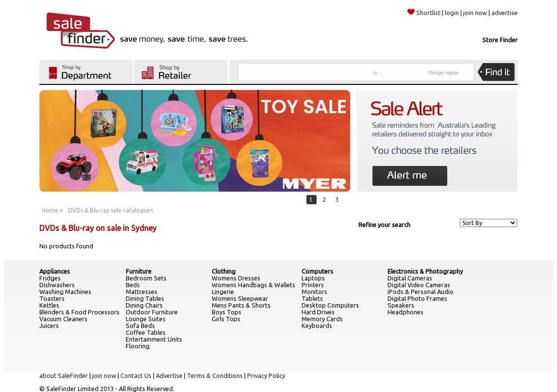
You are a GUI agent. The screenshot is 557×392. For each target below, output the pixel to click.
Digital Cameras (410, 278)
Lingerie (223, 292)
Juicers (49, 326)
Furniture (139, 271)
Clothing (224, 271)
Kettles (49, 305)
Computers (317, 271)
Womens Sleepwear (240, 298)
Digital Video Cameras (419, 285)
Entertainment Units (154, 339)
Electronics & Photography (425, 271)
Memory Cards (322, 319)
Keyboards (317, 326)
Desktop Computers (330, 305)
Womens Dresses (236, 278)
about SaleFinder (64, 376)
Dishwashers (57, 285)
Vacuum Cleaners (63, 319)
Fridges (50, 278)
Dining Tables (145, 298)
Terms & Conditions (215, 376)
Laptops (313, 278)
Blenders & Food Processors (79, 312)
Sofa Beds (140, 326)
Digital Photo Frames (417, 298)
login (452, 13)
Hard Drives (318, 312)
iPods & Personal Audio (421, 292)
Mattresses (142, 292)
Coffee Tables (146, 332)
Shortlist (424, 13)
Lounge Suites (146, 319)
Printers (313, 285)
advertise (505, 13)
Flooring (138, 346)
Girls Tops (226, 319)
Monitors (314, 292)
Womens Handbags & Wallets (253, 285)
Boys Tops (227, 312)
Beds (133, 285)
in (377, 73)
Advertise (169, 376)
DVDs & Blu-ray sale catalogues (110, 210)
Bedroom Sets (146, 278)
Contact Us (136, 376)
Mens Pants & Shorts (241, 305)
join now (475, 13)
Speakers (401, 305)
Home (50, 210)
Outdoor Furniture (152, 312)
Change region (443, 73)
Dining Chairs (144, 305)
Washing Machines (65, 292)
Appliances (55, 271)
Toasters (52, 298)
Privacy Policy (266, 376)
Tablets (312, 298)
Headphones (405, 312)
